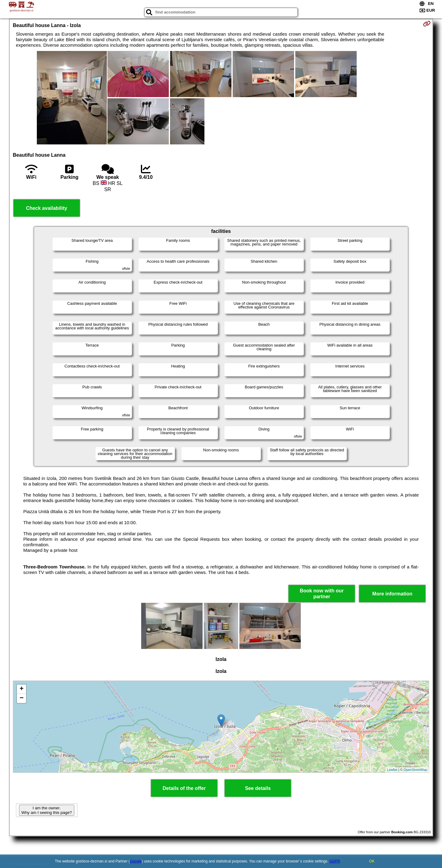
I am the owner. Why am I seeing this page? (47, 810)
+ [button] (22, 689)
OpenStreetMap (416, 770)
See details (258, 788)
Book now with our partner (322, 594)
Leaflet (392, 770)
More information (392, 594)
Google (136, 861)
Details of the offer (184, 788)
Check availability (47, 208)
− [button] (22, 698)
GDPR (335, 861)
